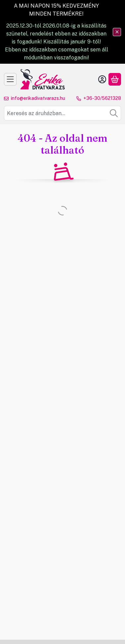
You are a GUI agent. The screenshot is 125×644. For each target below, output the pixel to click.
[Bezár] (117, 32)
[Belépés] (102, 79)
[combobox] (62, 113)
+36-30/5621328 (102, 98)
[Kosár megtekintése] (115, 79)
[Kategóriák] (10, 79)
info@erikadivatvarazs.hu (38, 98)
